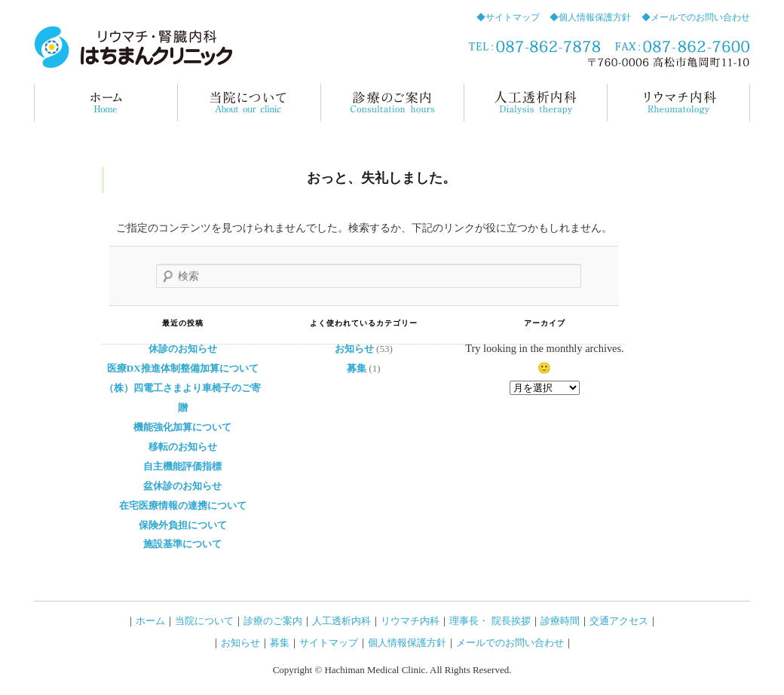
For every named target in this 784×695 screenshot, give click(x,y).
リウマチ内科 (678, 103)
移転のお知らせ (183, 447)
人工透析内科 (341, 621)
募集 (357, 368)
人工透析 (535, 103)
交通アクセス (619, 621)
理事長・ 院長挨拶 (490, 621)
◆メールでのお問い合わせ (696, 17)
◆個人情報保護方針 (590, 17)
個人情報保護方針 (407, 643)
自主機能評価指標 (182, 466)
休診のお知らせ (183, 349)
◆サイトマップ (508, 17)
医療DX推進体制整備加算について (183, 368)
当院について (249, 103)
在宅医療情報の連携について (183, 505)
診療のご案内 (392, 103)
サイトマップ (329, 643)
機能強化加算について (182, 427)
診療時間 (560, 621)
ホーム (106, 103)
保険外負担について (183, 525)
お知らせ (354, 349)
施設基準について (182, 544)
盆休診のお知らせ (182, 486)
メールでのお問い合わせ (510, 643)
